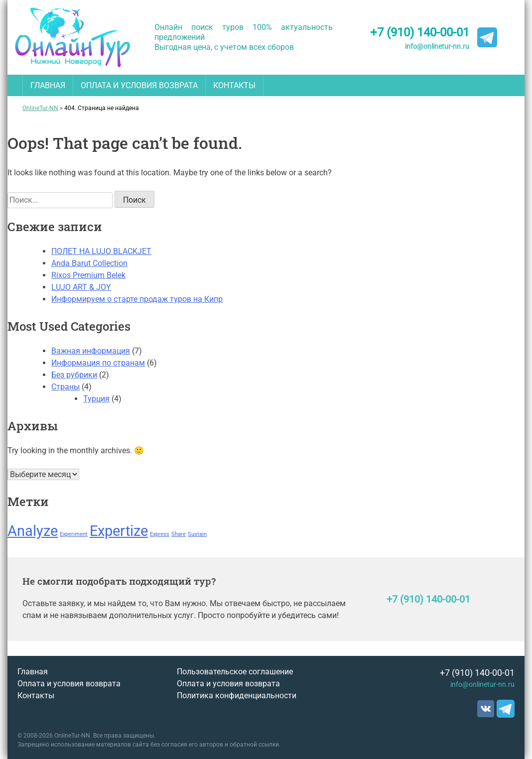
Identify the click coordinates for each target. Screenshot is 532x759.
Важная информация (91, 351)
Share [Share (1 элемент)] (179, 534)
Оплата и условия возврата (139, 85)
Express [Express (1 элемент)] (160, 534)
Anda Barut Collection (89, 263)
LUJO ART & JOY (81, 287)
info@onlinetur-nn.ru (437, 46)
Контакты (234, 85)
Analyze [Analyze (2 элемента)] (33, 531)
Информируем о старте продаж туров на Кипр (137, 299)
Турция (96, 399)
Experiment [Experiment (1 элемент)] (74, 534)
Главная (48, 85)
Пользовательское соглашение (235, 672)
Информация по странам (98, 363)
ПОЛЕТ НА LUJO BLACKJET (101, 251)
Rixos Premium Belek (88, 275)
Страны (66, 387)
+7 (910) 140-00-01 (420, 32)
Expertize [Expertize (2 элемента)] (119, 531)
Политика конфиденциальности (237, 696)
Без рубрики (74, 375)
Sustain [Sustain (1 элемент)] (197, 534)
